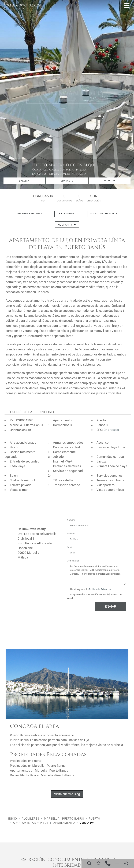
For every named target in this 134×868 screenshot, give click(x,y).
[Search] (89, 863)
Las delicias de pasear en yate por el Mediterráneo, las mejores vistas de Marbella (66, 744)
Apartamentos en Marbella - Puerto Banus (39, 770)
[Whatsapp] (126, 863)
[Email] (117, 863)
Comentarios (73, 561)
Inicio (13, 818)
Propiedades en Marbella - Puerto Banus (38, 765)
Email (70, 547)
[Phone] (108, 863)
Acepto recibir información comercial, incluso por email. (95, 597)
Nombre (71, 520)
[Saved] (98, 863)
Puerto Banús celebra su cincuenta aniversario (42, 735)
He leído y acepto (90, 589)
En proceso (111, 430)
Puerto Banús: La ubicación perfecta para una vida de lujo (49, 740)
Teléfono (71, 533)
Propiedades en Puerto (26, 760)
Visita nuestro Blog (67, 793)
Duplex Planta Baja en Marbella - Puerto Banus (42, 775)
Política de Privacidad (101, 589)
